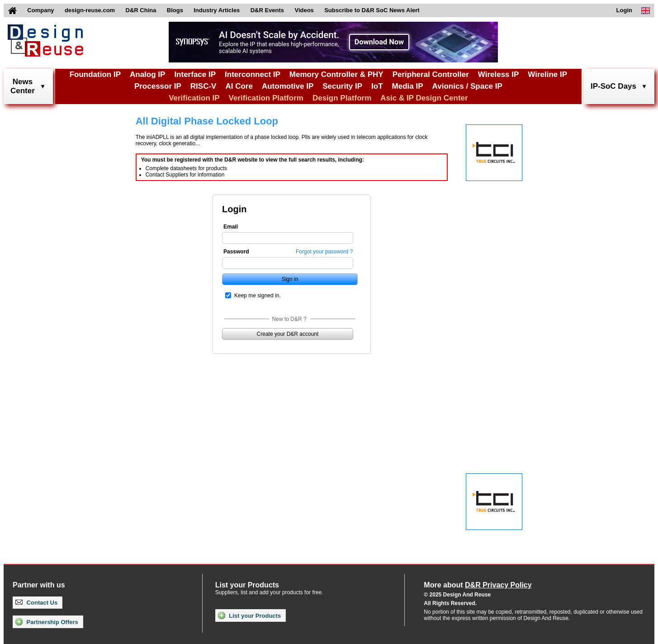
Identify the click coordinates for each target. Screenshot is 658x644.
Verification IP (194, 98)
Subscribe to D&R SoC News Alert (372, 10)
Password (236, 252)
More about (478, 585)
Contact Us (36, 603)
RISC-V (204, 86)
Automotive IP (288, 86)
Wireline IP (547, 74)
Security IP (342, 86)
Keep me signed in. (258, 296)
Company (40, 10)
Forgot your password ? (324, 252)
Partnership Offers (47, 622)
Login (624, 10)
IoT (377, 86)
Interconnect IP (253, 74)
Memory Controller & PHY (336, 74)
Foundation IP (95, 74)
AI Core (239, 86)
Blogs (175, 10)
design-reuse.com (90, 10)
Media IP (408, 86)
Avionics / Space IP (467, 86)
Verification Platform (266, 98)
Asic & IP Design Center (424, 98)
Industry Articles (217, 10)
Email (231, 227)
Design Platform (342, 98)
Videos (304, 10)
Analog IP (147, 74)
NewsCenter (23, 86)
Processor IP (158, 86)
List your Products (249, 615)
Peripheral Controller (431, 74)
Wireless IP (499, 74)
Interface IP (195, 74)
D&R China (141, 10)
